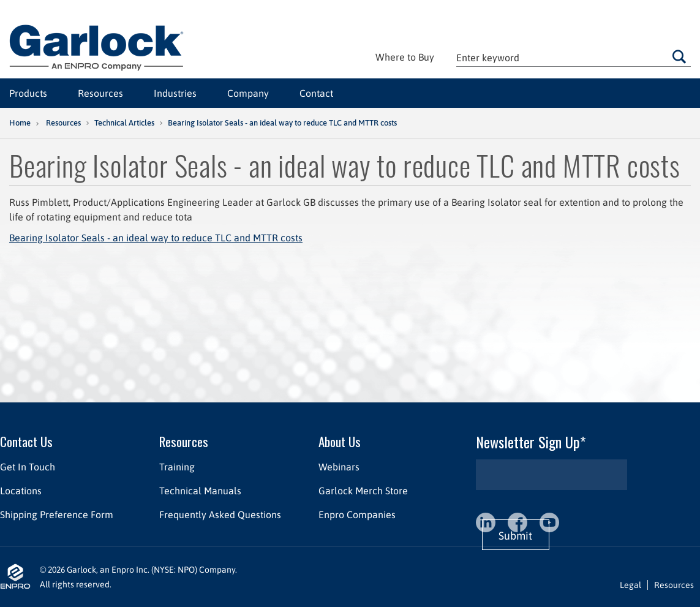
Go (679, 56)
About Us (340, 441)
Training (177, 467)
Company (248, 93)
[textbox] (574, 57)
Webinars (339, 467)
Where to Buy (405, 57)
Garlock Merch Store (363, 491)
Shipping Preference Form (57, 515)
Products (28, 93)
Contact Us (26, 441)
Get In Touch (28, 467)
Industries (175, 93)
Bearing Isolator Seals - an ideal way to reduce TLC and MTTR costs (156, 238)
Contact (316, 93)
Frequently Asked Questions (220, 515)
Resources (100, 93)
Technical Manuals (200, 491)
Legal (630, 585)
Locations (21, 491)
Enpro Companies (357, 515)
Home (20, 123)
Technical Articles (124, 123)
